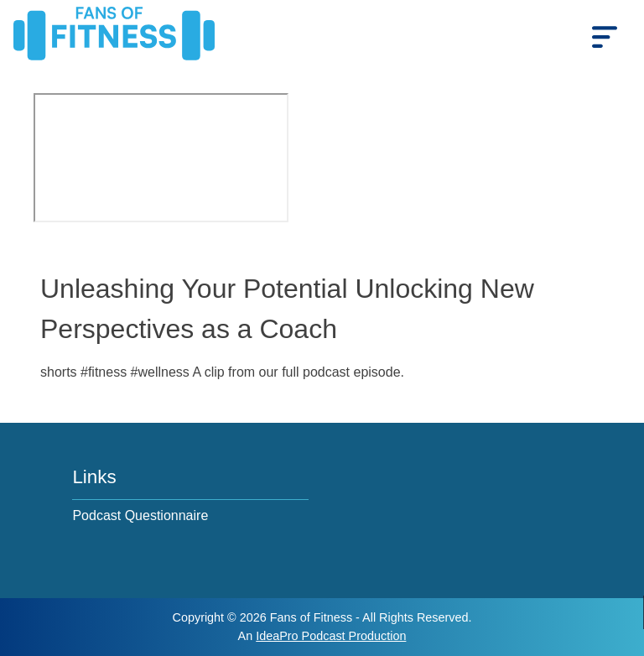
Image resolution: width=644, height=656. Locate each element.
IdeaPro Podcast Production (331, 636)
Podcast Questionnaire (140, 515)
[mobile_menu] (605, 36)
